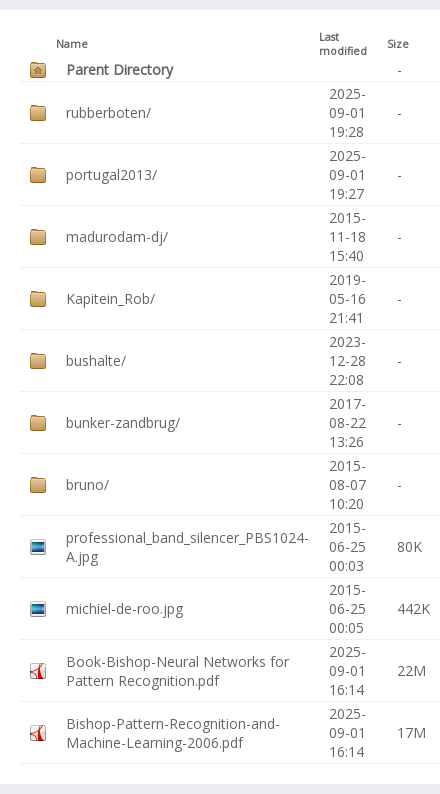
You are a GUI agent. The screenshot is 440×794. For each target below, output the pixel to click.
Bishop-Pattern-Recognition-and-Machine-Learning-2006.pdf (173, 733)
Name (72, 44)
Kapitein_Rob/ (110, 298)
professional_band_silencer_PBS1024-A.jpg (187, 547)
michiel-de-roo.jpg (124, 608)
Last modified (343, 44)
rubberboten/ (108, 112)
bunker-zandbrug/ (123, 422)
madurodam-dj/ (117, 236)
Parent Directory (119, 69)
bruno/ (87, 484)
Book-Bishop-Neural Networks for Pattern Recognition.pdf (177, 671)
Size (398, 44)
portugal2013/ (111, 174)
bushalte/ (96, 360)
